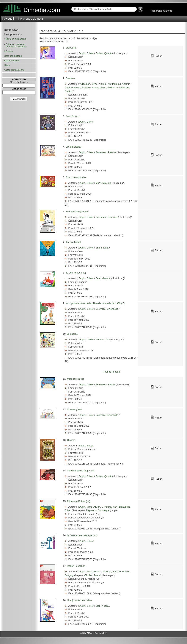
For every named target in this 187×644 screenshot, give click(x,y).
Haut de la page (111, 372)
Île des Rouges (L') (76, 273)
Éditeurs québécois (15, 44)
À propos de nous (32, 19)
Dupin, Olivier (87, 53)
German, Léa (103, 339)
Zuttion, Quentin (104, 53)
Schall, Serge (86, 446)
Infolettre (9, 51)
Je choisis (72, 334)
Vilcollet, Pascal (92, 575)
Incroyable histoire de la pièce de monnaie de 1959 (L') (95, 303)
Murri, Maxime (103, 183)
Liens (7, 65)
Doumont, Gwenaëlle (107, 309)
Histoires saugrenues (77, 211)
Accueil (9, 19)
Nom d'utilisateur (19, 82)
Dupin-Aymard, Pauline (78, 87)
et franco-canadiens (15, 47)
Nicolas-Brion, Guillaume (105, 87)
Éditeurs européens (16, 39)
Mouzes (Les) (74, 409)
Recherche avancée (161, 11)
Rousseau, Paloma (106, 152)
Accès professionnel (15, 70)
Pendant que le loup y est (81, 471)
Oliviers (71, 440)
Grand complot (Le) (76, 177)
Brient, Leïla (102, 248)
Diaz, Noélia (102, 606)
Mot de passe (19, 89)
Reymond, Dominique (98, 510)
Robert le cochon (76, 566)
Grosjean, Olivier (89, 84)
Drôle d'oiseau (73, 147)
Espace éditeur (12, 61)
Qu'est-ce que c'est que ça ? (82, 535)
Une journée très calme (79, 600)
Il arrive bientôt (74, 242)
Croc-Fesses (73, 116)
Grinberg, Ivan (109, 507)
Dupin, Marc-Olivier (90, 507)
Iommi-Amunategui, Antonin (115, 84)
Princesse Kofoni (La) (78, 501)
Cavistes (70, 78)
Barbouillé (71, 48)
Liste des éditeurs (13, 56)
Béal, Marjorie (103, 278)
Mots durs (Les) (75, 379)
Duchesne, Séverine (106, 217)
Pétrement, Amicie (105, 384)
